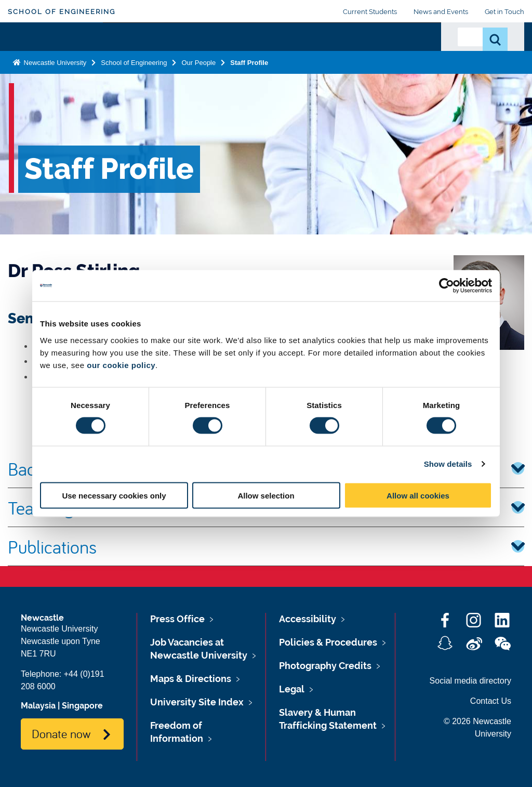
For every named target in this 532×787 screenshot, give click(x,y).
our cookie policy (121, 365)
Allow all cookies (418, 495)
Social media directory (470, 681)
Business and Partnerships (323, 57)
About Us (127, 57)
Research (242, 50)
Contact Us (491, 701)
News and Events (441, 12)
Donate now (61, 733)
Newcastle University (54, 97)
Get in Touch (504, 12)
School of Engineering (62, 12)
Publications (266, 546)
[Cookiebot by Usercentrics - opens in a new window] (447, 286)
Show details (448, 464)
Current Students (370, 12)
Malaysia (38, 706)
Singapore (82, 706)
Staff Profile (249, 97)
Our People (405, 57)
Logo (55, 54)
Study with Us (183, 57)
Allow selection (266, 495)
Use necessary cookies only (114, 495)
